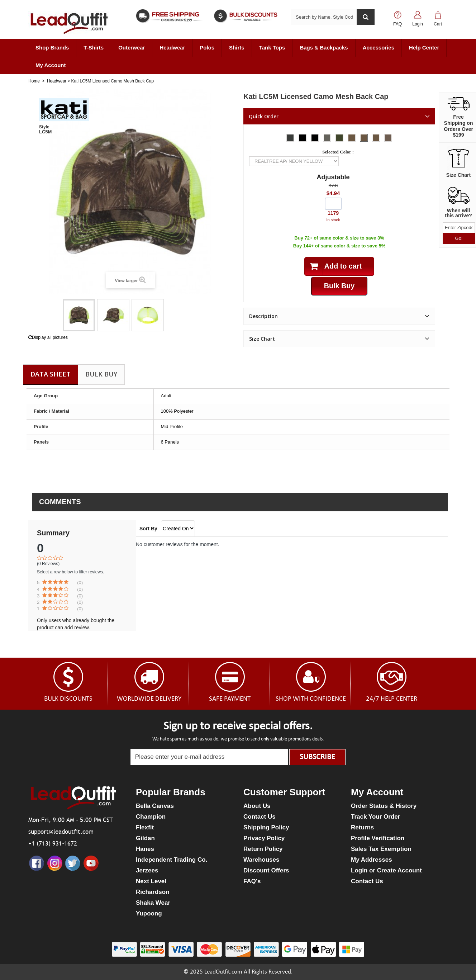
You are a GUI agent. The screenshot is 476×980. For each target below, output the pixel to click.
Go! (459, 238)
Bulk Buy (101, 374)
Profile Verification (378, 838)
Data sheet (51, 374)
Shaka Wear (153, 903)
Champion (151, 817)
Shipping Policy (266, 827)
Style (44, 127)
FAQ (398, 24)
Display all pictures (48, 337)
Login (417, 24)
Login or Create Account (386, 870)
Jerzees (147, 870)
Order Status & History (384, 806)
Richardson (153, 892)
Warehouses (261, 860)
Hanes (145, 849)
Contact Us (260, 817)
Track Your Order (375, 817)
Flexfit (145, 827)
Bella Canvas (155, 806)
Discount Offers (266, 870)
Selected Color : (339, 152)
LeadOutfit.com (223, 972)
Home (34, 81)
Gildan (145, 838)
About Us (257, 806)
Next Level (151, 881)
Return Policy (263, 849)
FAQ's (252, 881)
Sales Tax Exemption (381, 849)
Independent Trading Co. (172, 860)
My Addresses (372, 860)
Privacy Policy (264, 838)
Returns (362, 827)
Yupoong (149, 913)
